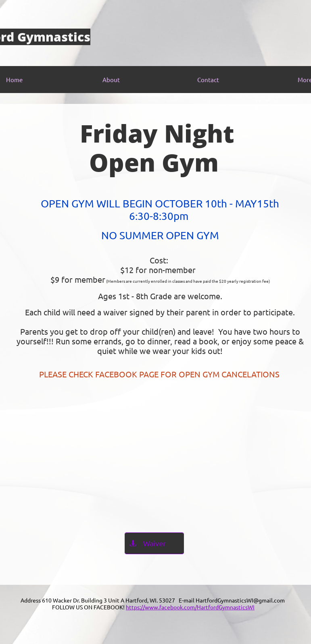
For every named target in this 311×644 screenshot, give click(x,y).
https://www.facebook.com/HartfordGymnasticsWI (190, 607)
